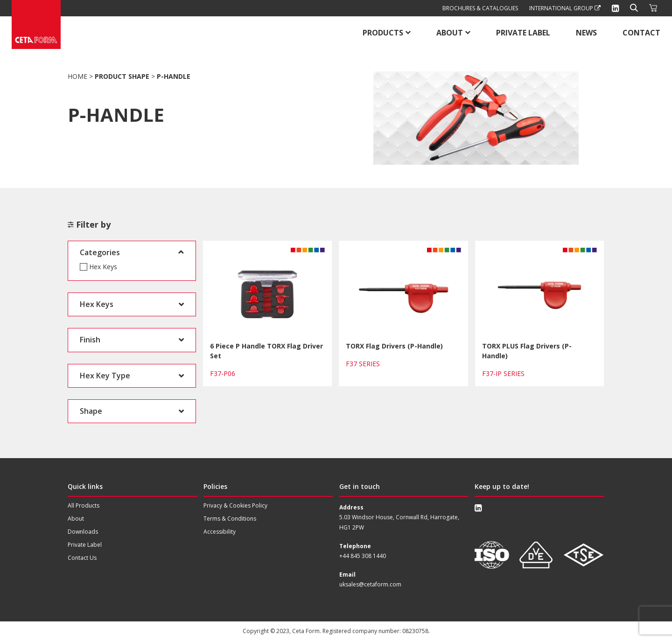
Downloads (83, 532)
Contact (641, 33)
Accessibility (220, 532)
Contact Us (82, 558)
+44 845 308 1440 (363, 556)
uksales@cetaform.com (370, 584)
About (450, 33)
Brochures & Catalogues (480, 8)
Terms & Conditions (230, 519)
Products (383, 33)
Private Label (523, 33)
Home (77, 76)
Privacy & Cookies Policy (235, 505)
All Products (84, 505)
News (586, 33)
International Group (565, 8)
